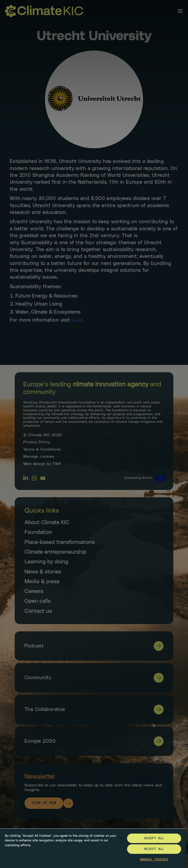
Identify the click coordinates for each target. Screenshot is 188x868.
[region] (93, 848)
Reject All (154, 849)
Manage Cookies (154, 860)
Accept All (154, 838)
